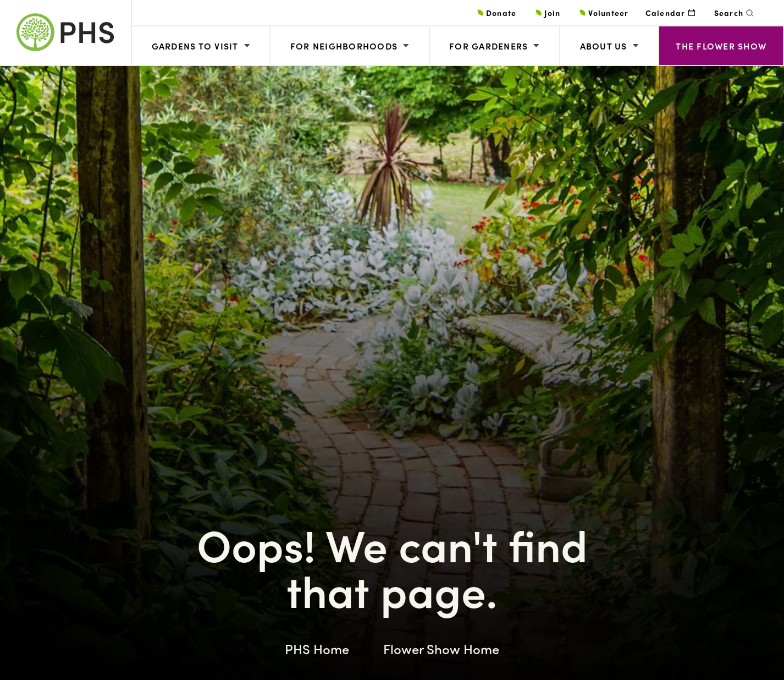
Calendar (666, 13)
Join (552, 13)
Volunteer (608, 13)
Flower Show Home (441, 649)
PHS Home (317, 649)
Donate (501, 13)
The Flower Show (721, 46)
